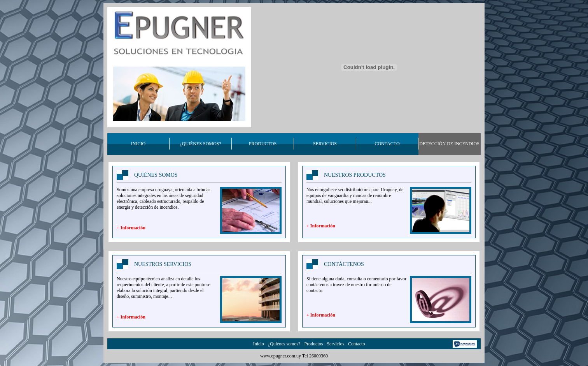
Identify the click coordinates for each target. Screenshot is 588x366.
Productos (313, 344)
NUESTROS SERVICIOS (163, 264)
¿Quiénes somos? (284, 344)
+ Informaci (318, 226)
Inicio (259, 344)
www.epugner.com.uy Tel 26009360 (294, 356)
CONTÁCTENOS (344, 264)
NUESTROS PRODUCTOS (355, 175)
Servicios (335, 344)
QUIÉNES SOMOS (156, 175)
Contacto (356, 344)
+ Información (131, 228)
